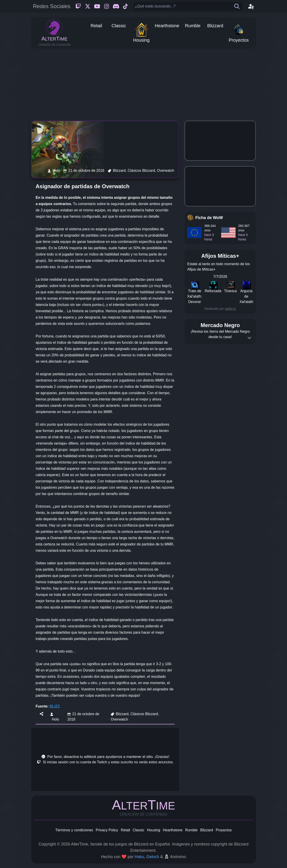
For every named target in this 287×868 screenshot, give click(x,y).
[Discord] (116, 6)
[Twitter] (88, 6)
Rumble (191, 830)
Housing (154, 830)
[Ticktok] (125, 6)
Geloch (153, 857)
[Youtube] (97, 6)
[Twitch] (78, 6)
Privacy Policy (107, 830)
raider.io (230, 309)
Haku (139, 857)
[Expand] (249, 338)
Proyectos (224, 830)
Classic (138, 830)
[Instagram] (107, 6)
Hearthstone (173, 830)
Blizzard (207, 830)
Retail (126, 830)
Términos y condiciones (74, 830)
